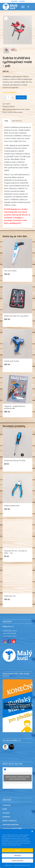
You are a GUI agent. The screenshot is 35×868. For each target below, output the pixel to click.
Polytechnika (16, 109)
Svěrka (15, 112)
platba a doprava (10, 821)
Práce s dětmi (25, 109)
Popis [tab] (6, 121)
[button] (32, 831)
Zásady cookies (8, 865)
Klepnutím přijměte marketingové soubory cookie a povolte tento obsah (17, 706)
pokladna (6, 817)
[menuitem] (14, 1)
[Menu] (22, 7)
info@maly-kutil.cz (10, 631)
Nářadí (12, 107)
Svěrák (10, 112)
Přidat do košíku (21, 97)
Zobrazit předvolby (17, 861)
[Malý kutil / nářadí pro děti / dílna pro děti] (15, 7)
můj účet (6, 813)
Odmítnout (17, 855)
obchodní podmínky (10, 824)
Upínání (20, 112)
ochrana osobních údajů (12, 828)
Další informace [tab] (17, 121)
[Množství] (9, 97)
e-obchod (7, 805)
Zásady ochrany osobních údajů (22, 865)
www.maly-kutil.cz (10, 636)
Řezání (5, 112)
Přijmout (17, 850)
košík (5, 809)
